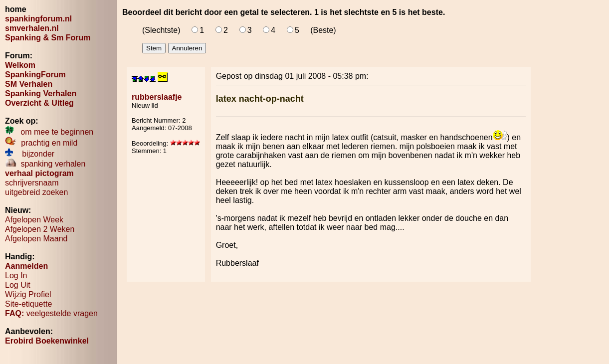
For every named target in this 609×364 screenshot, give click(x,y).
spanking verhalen (45, 164)
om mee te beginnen (49, 132)
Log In (16, 275)
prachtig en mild (41, 143)
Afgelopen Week (34, 220)
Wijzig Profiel (28, 294)
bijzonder (30, 154)
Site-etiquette (28, 304)
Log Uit (18, 285)
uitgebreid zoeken (36, 192)
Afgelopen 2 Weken (40, 229)
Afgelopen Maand (36, 239)
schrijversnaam (32, 183)
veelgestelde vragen (51, 313)
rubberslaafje (157, 97)
